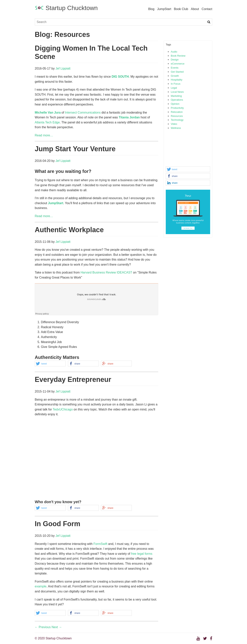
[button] (188, 169)
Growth (175, 76)
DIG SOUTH (120, 77)
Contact (207, 9)
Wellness (176, 128)
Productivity (177, 108)
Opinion (175, 104)
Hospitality (177, 80)
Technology (177, 120)
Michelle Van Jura (48, 113)
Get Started (177, 72)
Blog (151, 9)
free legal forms (142, 554)
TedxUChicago (63, 409)
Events (175, 68)
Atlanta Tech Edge (47, 122)
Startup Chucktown (66, 8)
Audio (174, 52)
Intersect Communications (83, 113)
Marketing (176, 96)
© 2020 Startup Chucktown (53, 638)
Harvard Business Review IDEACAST (106, 272)
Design (175, 60)
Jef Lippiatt (63, 68)
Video (174, 124)
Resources (177, 116)
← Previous (43, 627)
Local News (177, 92)
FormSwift (100, 544)
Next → (57, 627)
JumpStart (164, 9)
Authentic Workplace (69, 230)
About (195, 9)
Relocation (177, 112)
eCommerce (178, 64)
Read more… (44, 135)
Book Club (181, 9)
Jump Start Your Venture (75, 149)
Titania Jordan (129, 117)
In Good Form (58, 524)
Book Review (178, 56)
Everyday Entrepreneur (73, 379)
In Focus (176, 84)
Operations (177, 100)
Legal (174, 88)
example (41, 586)
